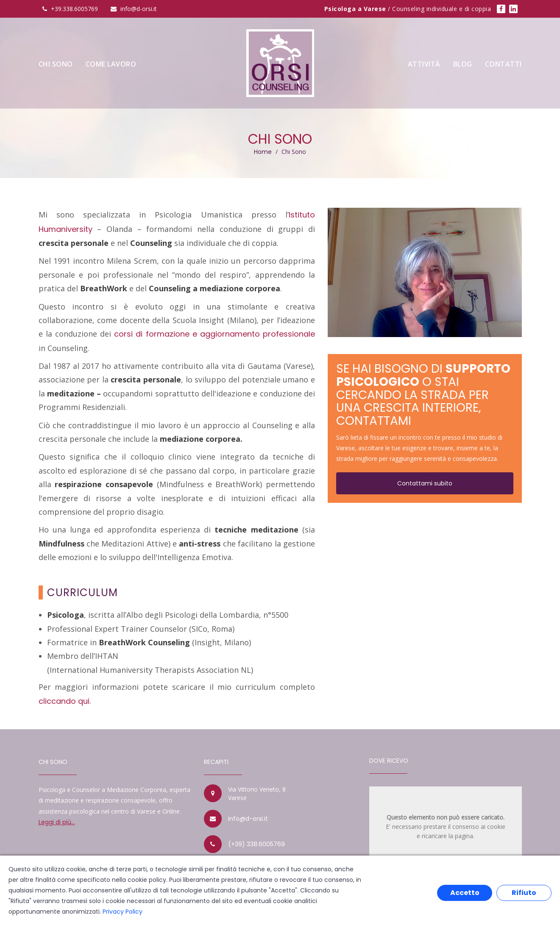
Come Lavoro (111, 64)
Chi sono (56, 64)
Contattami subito (425, 483)
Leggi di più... (57, 822)
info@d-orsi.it (248, 819)
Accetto (465, 893)
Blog (463, 64)
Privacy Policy (123, 912)
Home (263, 152)
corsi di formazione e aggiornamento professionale (215, 334)
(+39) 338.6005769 (256, 844)
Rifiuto (524, 893)
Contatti (503, 64)
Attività (424, 64)
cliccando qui (64, 701)
